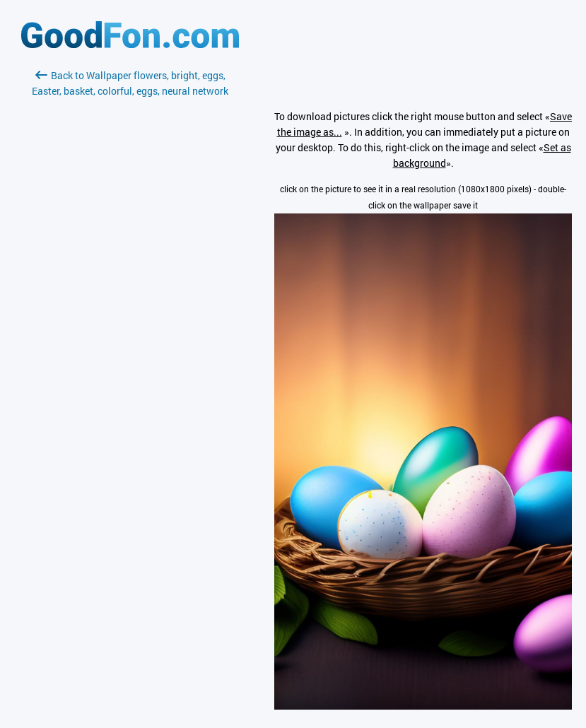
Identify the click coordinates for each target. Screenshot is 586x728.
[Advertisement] (130, 266)
